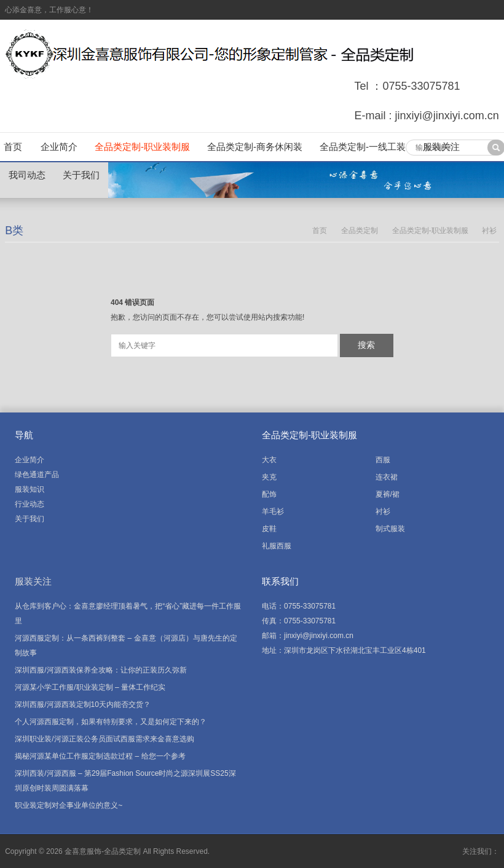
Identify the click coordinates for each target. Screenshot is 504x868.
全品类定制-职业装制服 (142, 147)
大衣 (269, 460)
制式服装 (390, 529)
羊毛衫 (273, 511)
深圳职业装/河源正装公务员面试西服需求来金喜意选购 (104, 739)
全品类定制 (360, 231)
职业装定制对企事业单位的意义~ (69, 805)
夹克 (269, 477)
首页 (13, 147)
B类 (14, 231)
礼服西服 (277, 546)
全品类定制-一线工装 (363, 147)
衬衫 (489, 231)
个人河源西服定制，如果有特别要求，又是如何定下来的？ (111, 722)
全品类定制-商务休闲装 (255, 147)
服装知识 (30, 489)
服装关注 (441, 147)
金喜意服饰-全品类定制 (103, 851)
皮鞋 (269, 529)
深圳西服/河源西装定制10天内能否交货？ (83, 704)
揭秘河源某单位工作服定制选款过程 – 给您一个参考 (100, 756)
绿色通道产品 (37, 475)
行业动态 (30, 504)
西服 (383, 460)
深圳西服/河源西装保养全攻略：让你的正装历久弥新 (100, 670)
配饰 (269, 494)
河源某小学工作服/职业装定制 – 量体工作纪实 (90, 687)
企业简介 (59, 147)
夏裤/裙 (388, 494)
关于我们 (81, 175)
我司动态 (27, 175)
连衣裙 (387, 477)
